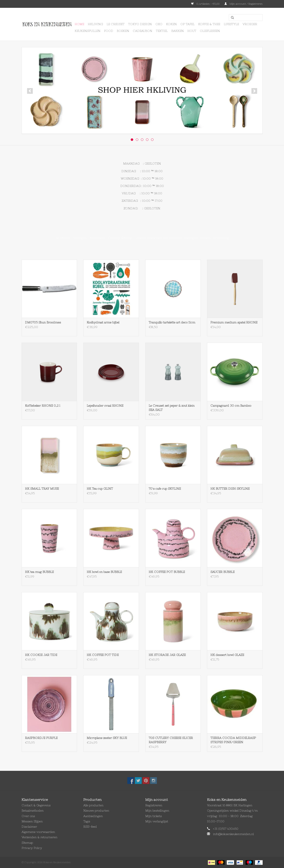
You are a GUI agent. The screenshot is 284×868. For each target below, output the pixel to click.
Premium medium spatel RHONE (234, 322)
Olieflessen (210, 31)
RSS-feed (90, 827)
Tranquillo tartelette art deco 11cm (172, 322)
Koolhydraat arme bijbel (103, 322)
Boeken (123, 31)
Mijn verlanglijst (157, 821)
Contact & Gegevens (36, 805)
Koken (171, 24)
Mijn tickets (154, 816)
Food (109, 31)
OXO (159, 24)
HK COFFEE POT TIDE (103, 655)
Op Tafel (187, 24)
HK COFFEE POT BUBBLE (167, 572)
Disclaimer (29, 827)
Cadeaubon (143, 31)
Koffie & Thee (209, 24)
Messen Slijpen (32, 821)
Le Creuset (116, 24)
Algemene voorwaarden (38, 832)
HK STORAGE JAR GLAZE (167, 655)
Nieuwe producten (96, 811)
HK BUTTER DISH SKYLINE (230, 489)
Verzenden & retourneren (39, 837)
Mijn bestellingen (157, 811)
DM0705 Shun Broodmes (43, 322)
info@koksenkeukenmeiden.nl (233, 834)
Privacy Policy (32, 848)
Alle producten (93, 805)
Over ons (28, 816)
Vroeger (250, 24)
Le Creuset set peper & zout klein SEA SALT (172, 408)
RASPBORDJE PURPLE (41, 738)
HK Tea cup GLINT (100, 489)
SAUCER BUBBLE (222, 572)
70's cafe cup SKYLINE (165, 489)
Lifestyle (231, 24)
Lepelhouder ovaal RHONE (105, 406)
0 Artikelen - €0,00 (206, 4)
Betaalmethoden (33, 811)
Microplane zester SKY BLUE (107, 738)
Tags (87, 821)
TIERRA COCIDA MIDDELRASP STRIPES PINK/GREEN (233, 740)
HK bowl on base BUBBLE (104, 572)
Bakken (178, 31)
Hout (192, 31)
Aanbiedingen (93, 816)
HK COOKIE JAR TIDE (41, 655)
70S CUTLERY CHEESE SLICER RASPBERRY (171, 740)
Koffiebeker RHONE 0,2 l (43, 406)
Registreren (154, 805)
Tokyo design (140, 24)
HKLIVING (95, 24)
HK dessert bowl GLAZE (227, 655)
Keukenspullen (88, 31)
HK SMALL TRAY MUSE (42, 489)
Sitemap (27, 843)
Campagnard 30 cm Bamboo (231, 406)
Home (79, 24)
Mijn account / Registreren (244, 4)
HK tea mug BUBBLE (39, 572)
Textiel (162, 31)
